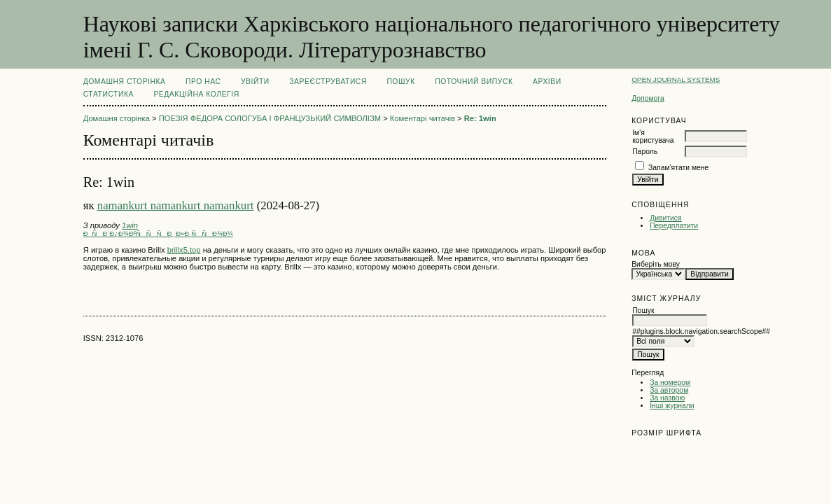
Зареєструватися (328, 82)
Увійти (255, 82)
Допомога (648, 98)
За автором (669, 390)
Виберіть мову (656, 264)
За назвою (667, 398)
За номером (670, 383)
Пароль (645, 152)
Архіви (547, 82)
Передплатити (674, 226)
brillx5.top (184, 250)
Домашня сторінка (125, 82)
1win (130, 225)
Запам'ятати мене (678, 168)
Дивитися (666, 218)
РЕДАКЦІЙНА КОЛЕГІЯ (196, 94)
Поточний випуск (474, 82)
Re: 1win (480, 118)
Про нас (203, 82)
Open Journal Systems (676, 79)
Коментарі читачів (423, 118)
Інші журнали (672, 406)
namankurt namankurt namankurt (176, 205)
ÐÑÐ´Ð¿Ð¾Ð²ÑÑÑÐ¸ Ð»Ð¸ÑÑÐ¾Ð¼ (158, 233)
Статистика (109, 94)
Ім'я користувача (653, 136)
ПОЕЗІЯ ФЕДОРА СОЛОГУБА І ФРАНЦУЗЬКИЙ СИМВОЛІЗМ (270, 118)
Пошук (400, 82)
